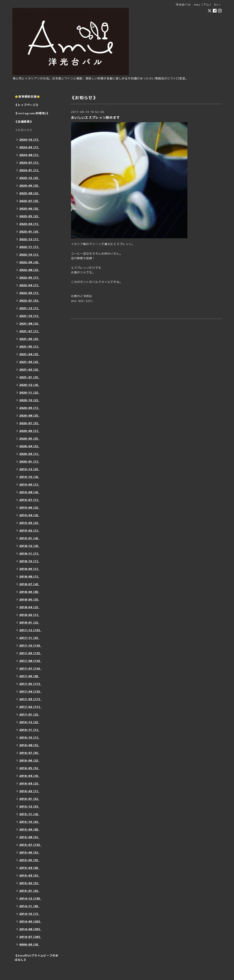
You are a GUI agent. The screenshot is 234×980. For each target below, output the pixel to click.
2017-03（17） (30, 699)
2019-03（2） (29, 523)
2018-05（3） (29, 600)
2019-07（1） (29, 500)
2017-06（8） (29, 676)
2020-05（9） (29, 439)
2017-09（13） (30, 653)
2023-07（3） (29, 201)
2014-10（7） (29, 914)
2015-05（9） (29, 860)
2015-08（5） (29, 837)
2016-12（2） (29, 722)
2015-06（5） (29, 852)
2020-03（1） (29, 454)
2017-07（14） (30, 669)
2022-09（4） (29, 262)
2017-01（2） (29, 715)
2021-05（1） (29, 347)
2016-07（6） (29, 753)
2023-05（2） (29, 216)
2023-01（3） (29, 232)
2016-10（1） (29, 737)
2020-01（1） (29, 462)
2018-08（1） (29, 577)
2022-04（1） (29, 285)
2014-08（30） (30, 929)
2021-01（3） (29, 377)
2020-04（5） (29, 446)
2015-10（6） (29, 822)
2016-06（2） (29, 760)
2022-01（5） (29, 301)
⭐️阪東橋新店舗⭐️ (27, 97)
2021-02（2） (29, 370)
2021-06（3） (29, 339)
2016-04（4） (29, 776)
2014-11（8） (29, 906)
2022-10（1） (29, 255)
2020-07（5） (29, 423)
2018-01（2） (29, 623)
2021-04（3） (29, 354)
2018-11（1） (29, 554)
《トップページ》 (27, 105)
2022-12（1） (29, 239)
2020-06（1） (29, 431)
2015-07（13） (30, 845)
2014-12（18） (30, 898)
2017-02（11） (30, 707)
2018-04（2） (29, 607)
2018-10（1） (29, 561)
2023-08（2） (29, 193)
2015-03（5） (29, 875)
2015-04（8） (29, 868)
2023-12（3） (29, 178)
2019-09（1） (29, 485)
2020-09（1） (29, 408)
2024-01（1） (29, 170)
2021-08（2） (29, 324)
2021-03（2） (29, 362)
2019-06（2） (29, 508)
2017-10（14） (30, 646)
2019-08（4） (29, 492)
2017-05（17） (30, 684)
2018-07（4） (29, 584)
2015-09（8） (29, 829)
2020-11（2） (29, 393)
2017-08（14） (30, 661)
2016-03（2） (29, 783)
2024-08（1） (29, 155)
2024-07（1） (29, 163)
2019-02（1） (29, 531)
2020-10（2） (29, 400)
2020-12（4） (29, 385)
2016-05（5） (29, 768)
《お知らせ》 (24, 130)
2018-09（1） (29, 569)
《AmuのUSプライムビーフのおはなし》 (37, 958)
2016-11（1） (29, 730)
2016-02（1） (29, 791)
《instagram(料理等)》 (32, 113)
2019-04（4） (29, 515)
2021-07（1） (29, 331)
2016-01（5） (29, 799)
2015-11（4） (29, 814)
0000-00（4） (29, 944)
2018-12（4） (29, 546)
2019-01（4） (29, 538)
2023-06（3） (29, 209)
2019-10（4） (29, 477)
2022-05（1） (29, 278)
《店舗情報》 (24, 122)
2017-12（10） (30, 630)
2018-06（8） (29, 592)
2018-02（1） (29, 615)
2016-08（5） (29, 745)
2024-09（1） (29, 147)
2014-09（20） (30, 921)
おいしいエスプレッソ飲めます (95, 117)
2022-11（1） (29, 247)
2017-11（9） (29, 638)
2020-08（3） (29, 416)
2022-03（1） (29, 293)
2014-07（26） (30, 937)
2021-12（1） (29, 308)
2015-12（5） (29, 806)
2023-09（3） (29, 186)
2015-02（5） (29, 883)
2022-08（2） (29, 270)
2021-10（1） (29, 316)
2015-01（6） (29, 891)
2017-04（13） (30, 692)
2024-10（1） (29, 140)
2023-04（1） (29, 224)
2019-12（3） (29, 469)
